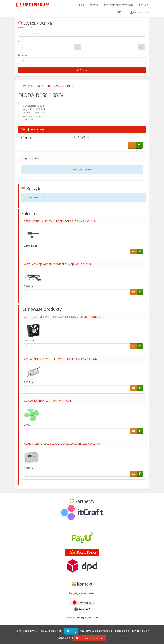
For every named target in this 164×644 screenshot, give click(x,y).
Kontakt (143, 5)
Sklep (81, 5)
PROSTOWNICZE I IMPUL (60, 86)
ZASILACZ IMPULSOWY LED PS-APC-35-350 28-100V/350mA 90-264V (61, 359)
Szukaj (82, 70)
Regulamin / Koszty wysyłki (118, 5)
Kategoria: (23, 55)
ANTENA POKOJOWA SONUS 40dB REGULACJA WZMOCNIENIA (58, 264)
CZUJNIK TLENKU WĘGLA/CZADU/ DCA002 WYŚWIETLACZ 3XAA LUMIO (62, 444)
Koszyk (94, 5)
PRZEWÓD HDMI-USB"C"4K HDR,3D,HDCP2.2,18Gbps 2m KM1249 (60, 221)
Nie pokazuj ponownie (90, 639)
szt (132, 145)
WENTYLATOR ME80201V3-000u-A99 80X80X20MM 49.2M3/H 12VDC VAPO (64, 317)
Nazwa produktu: (26, 27)
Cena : (21, 41)
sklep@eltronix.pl (87, 617)
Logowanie (139, 12)
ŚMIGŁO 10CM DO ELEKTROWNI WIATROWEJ (48, 401)
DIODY (39, 86)
